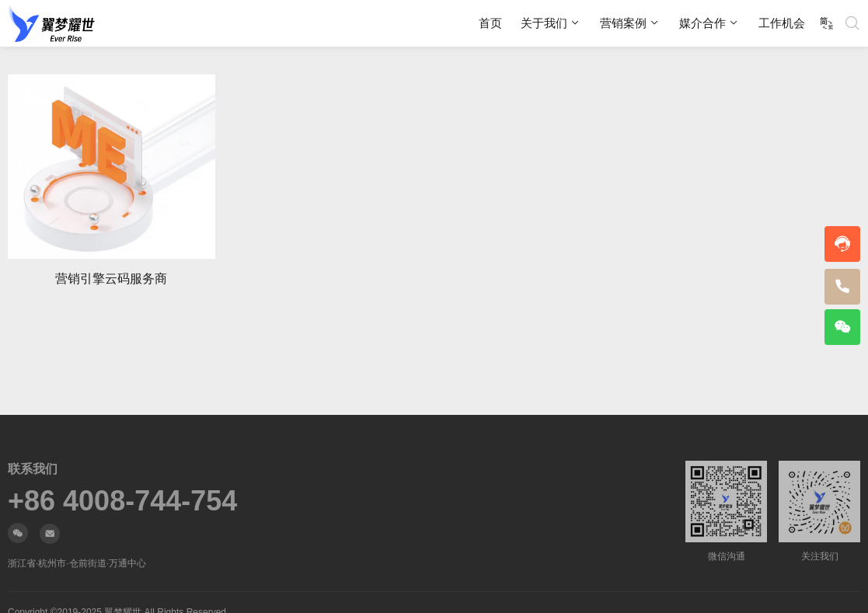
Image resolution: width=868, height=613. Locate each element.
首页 (490, 23)
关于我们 (544, 23)
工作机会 (782, 23)
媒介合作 (702, 23)
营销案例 (623, 23)
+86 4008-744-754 (122, 501)
